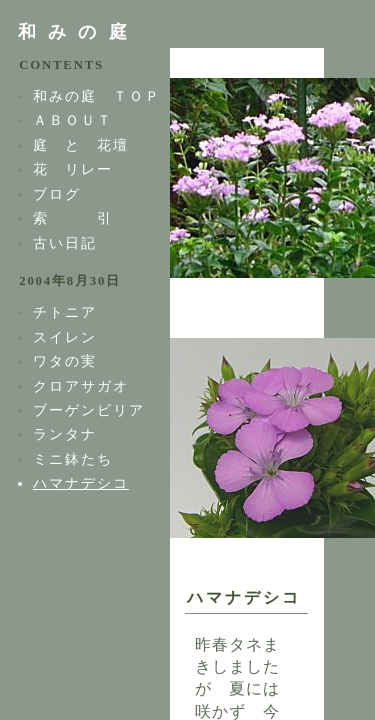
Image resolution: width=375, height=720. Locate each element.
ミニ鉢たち (73, 459)
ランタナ (65, 434)
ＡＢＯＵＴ (73, 120)
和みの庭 (78, 32)
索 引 (73, 218)
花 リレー (73, 169)
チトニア (65, 312)
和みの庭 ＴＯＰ (97, 96)
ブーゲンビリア (89, 410)
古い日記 (65, 243)
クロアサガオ (81, 386)
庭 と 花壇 (81, 145)
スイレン (65, 337)
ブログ (57, 194)
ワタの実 (65, 361)
